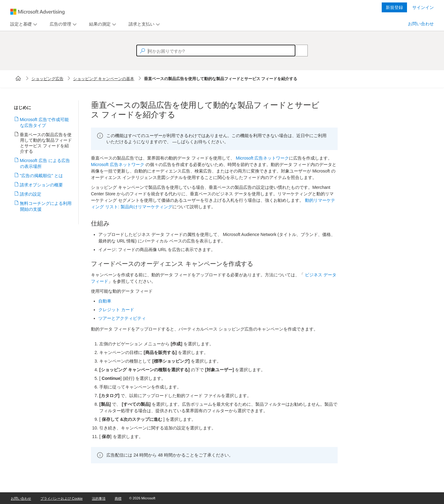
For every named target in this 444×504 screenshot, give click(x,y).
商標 (118, 498)
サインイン (423, 7)
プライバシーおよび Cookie (62, 498)
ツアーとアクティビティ (122, 318)
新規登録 (394, 7)
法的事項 (99, 498)
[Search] (298, 51)
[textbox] (216, 51)
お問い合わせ (421, 24)
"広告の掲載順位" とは (41, 176)
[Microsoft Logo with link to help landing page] (37, 12)
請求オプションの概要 (41, 185)
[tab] (20, 24)
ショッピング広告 (47, 79)
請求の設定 (31, 194)
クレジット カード (116, 310)
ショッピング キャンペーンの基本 (104, 79)
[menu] (23, 24)
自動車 (105, 301)
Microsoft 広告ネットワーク (263, 158)
